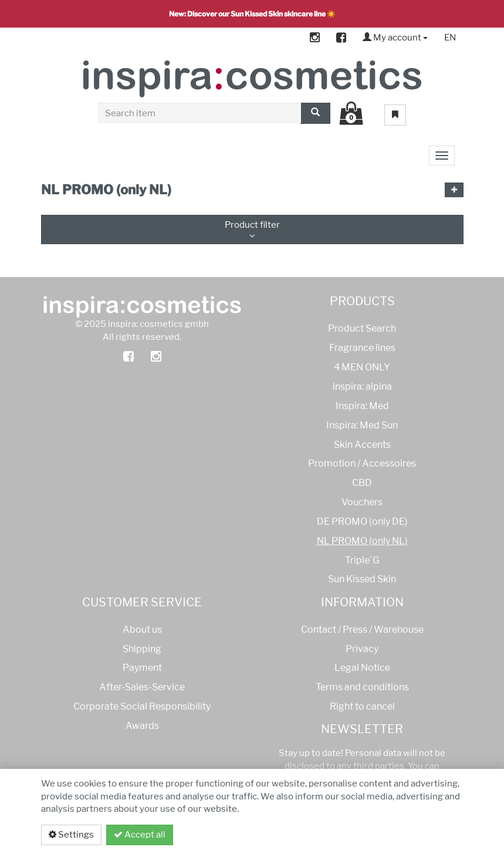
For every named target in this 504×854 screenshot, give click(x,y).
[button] (454, 190)
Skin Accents (362, 445)
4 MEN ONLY (362, 367)
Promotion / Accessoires (362, 463)
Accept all (140, 835)
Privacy (362, 649)
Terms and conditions (362, 687)
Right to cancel (362, 706)
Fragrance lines (362, 348)
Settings (71, 835)
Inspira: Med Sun (362, 425)
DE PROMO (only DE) (362, 521)
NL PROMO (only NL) (362, 541)
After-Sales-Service (142, 687)
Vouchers (362, 502)
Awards (142, 726)
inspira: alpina (362, 387)
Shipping (142, 649)
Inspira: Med (362, 406)
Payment (142, 668)
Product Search (362, 328)
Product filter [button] (252, 230)
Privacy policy (419, 835)
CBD (362, 483)
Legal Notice (362, 668)
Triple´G (362, 560)
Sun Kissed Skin (362, 579)
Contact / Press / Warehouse (362, 629)
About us (142, 629)
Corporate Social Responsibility (142, 706)
